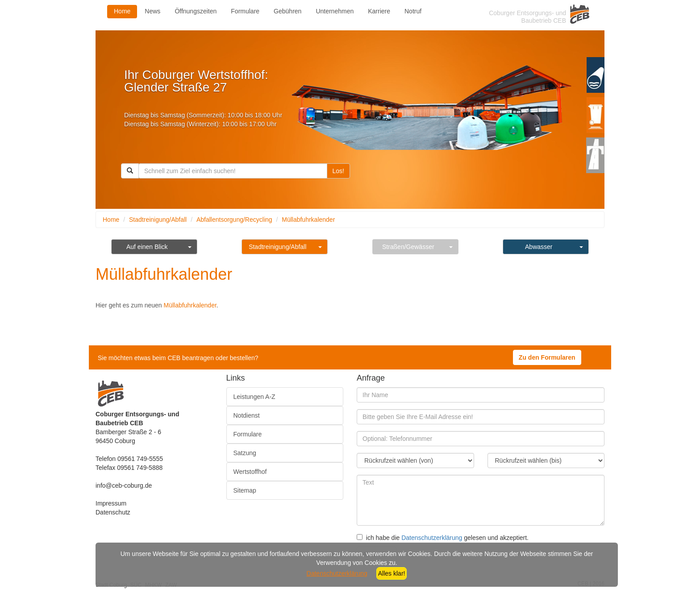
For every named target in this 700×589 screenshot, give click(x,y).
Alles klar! (392, 573)
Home (122, 11)
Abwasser (539, 247)
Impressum (111, 503)
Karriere (379, 11)
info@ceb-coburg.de (124, 485)
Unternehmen (335, 11)
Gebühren (287, 11)
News (152, 11)
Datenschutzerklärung (432, 538)
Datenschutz (113, 512)
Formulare (245, 11)
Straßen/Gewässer (408, 247)
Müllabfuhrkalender (308, 220)
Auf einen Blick (147, 247)
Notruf (413, 11)
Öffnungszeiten (196, 11)
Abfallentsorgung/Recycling (234, 220)
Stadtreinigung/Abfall (158, 220)
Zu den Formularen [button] (547, 357)
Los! (338, 171)
